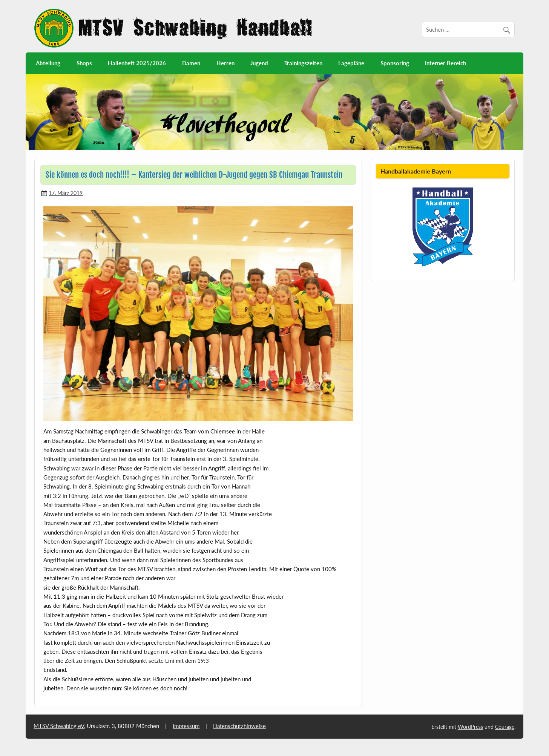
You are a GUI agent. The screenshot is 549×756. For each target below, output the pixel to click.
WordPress (470, 727)
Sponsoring (395, 63)
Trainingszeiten (303, 63)
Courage (505, 727)
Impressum (186, 726)
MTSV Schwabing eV (59, 726)
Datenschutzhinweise (239, 726)
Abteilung (48, 63)
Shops (84, 63)
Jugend (259, 63)
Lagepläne (351, 63)
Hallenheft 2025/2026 (137, 63)
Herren (225, 63)
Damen (191, 63)
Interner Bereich (445, 63)
